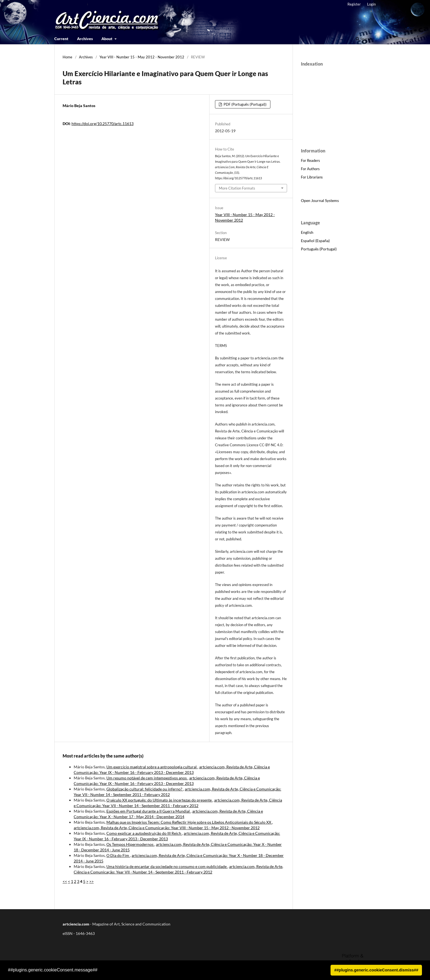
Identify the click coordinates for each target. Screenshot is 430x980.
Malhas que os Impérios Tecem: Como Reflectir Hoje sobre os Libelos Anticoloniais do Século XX (189, 822)
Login (371, 4)
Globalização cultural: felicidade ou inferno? (145, 789)
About (107, 39)
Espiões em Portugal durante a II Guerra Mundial (149, 811)
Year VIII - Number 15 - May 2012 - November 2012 (142, 57)
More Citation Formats (237, 188)
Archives (85, 39)
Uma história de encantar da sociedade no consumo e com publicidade (167, 866)
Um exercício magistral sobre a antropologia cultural (152, 767)
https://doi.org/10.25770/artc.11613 (103, 124)
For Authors (310, 169)
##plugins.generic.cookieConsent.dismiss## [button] (376, 970)
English (307, 232)
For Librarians (312, 177)
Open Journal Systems (320, 200)
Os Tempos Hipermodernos (130, 844)
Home (67, 57)
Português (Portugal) (319, 249)
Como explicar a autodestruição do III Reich (144, 833)
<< (65, 881)
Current (61, 39)
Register (354, 4)
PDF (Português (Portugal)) (245, 104)
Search (364, 39)
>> (91, 881)
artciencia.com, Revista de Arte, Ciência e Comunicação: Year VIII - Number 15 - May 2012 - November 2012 (167, 828)
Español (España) (315, 241)
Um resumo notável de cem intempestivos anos (147, 778)
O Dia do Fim (118, 855)
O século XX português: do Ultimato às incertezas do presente (159, 800)
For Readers (310, 160)
